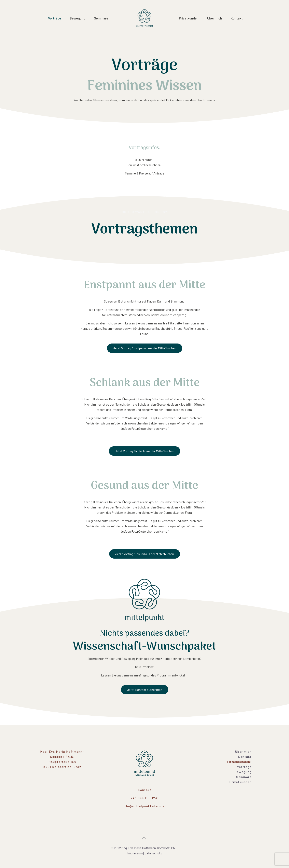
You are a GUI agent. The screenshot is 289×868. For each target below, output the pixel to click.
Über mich (243, 752)
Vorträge (244, 767)
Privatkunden (241, 782)
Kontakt (245, 757)
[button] (145, 348)
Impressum (135, 853)
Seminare (244, 777)
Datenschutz (153, 853)
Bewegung (243, 772)
